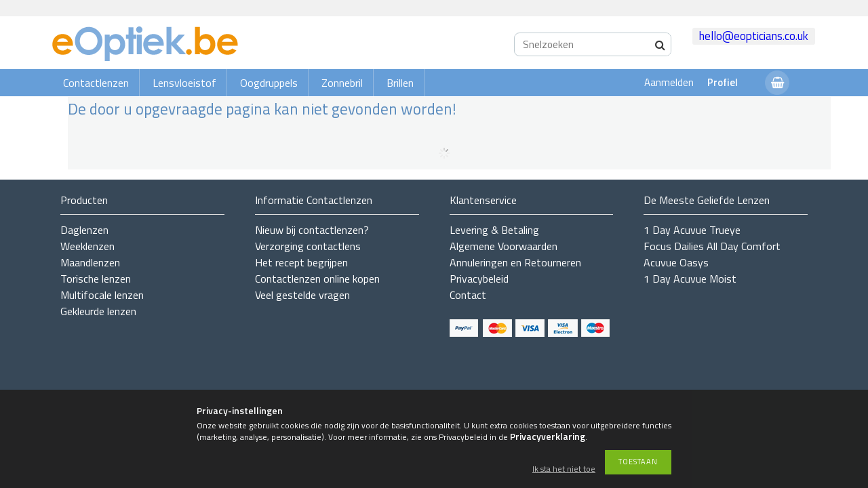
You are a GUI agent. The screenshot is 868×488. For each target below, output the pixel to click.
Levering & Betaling (494, 230)
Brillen (400, 83)
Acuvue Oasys (676, 262)
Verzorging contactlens (308, 246)
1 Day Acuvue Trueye (692, 230)
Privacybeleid (479, 279)
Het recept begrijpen (301, 262)
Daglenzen (84, 230)
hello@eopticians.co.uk (754, 36)
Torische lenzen (96, 279)
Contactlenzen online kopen (317, 279)
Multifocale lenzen (102, 295)
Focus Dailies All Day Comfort (712, 246)
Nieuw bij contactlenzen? (312, 230)
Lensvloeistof (184, 83)
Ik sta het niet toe (564, 469)
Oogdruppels (269, 83)
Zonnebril (342, 83)
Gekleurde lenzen (98, 311)
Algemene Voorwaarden (504, 246)
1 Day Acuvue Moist (690, 279)
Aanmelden (669, 82)
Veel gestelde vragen (302, 295)
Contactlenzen (96, 83)
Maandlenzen (90, 262)
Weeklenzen (87, 246)
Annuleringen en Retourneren (515, 262)
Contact (468, 295)
